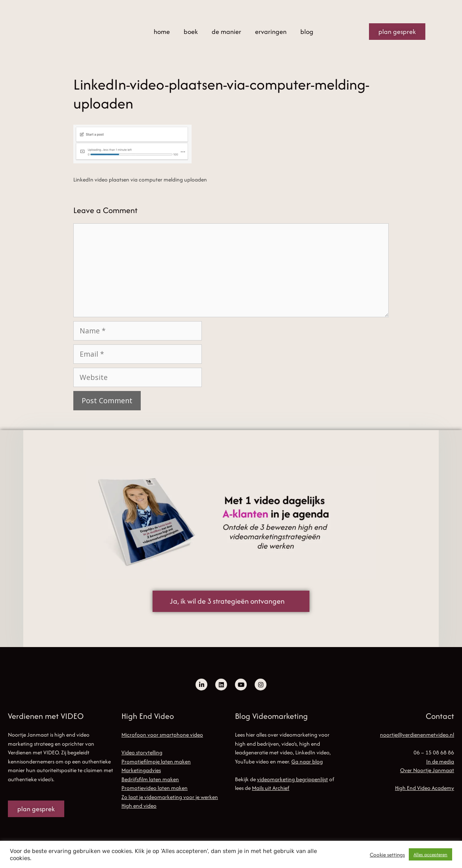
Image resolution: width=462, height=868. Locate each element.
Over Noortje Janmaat (427, 770)
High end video (139, 806)
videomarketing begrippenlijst (292, 779)
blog (307, 32)
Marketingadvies (141, 770)
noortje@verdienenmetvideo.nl (417, 735)
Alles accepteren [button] (430, 854)
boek (191, 32)
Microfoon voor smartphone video (162, 735)
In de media (440, 761)
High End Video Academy (425, 788)
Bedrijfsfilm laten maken (150, 779)
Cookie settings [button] (387, 855)
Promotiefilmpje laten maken (156, 761)
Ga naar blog (307, 761)
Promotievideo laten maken (155, 788)
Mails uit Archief (271, 788)
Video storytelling (142, 752)
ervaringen (271, 32)
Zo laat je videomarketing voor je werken (170, 797)
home (162, 32)
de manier (226, 32)
